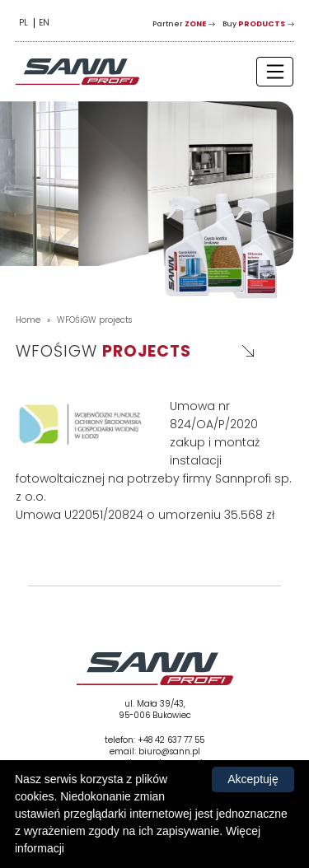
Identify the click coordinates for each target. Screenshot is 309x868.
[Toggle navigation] (275, 71)
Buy (254, 24)
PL (23, 23)
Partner (179, 24)
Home (28, 320)
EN (44, 23)
